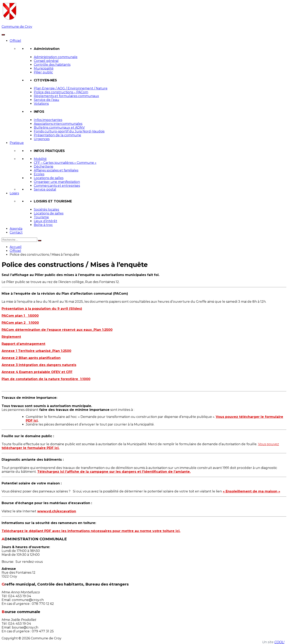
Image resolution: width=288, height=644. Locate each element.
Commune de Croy (17, 27)
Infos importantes (48, 120)
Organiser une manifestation (57, 182)
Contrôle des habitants (52, 65)
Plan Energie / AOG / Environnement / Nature (71, 88)
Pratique (17, 143)
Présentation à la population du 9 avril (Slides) (42, 309)
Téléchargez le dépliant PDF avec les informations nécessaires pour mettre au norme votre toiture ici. (91, 531)
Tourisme (41, 217)
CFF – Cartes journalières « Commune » (65, 163)
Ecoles (39, 174)
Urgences (42, 139)
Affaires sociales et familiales (56, 170)
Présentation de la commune (57, 135)
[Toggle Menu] (3, 35)
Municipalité (44, 68)
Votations (41, 104)
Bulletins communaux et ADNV (59, 128)
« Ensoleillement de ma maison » (251, 491)
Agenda (16, 229)
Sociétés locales (46, 210)
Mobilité (40, 159)
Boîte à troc (43, 225)
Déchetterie (44, 167)
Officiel (15, 41)
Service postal (45, 189)
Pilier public (43, 72)
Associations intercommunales (58, 124)
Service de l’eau (46, 100)
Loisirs (14, 193)
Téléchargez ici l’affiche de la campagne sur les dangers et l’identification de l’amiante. (114, 472)
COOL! (279, 642)
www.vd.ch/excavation (57, 511)
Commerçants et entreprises (57, 186)
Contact (16, 232)
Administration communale (56, 57)
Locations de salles (49, 178)
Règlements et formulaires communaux (66, 96)
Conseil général (46, 61)
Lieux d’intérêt (45, 221)
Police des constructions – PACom (61, 92)
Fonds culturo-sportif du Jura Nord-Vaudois (69, 131)
